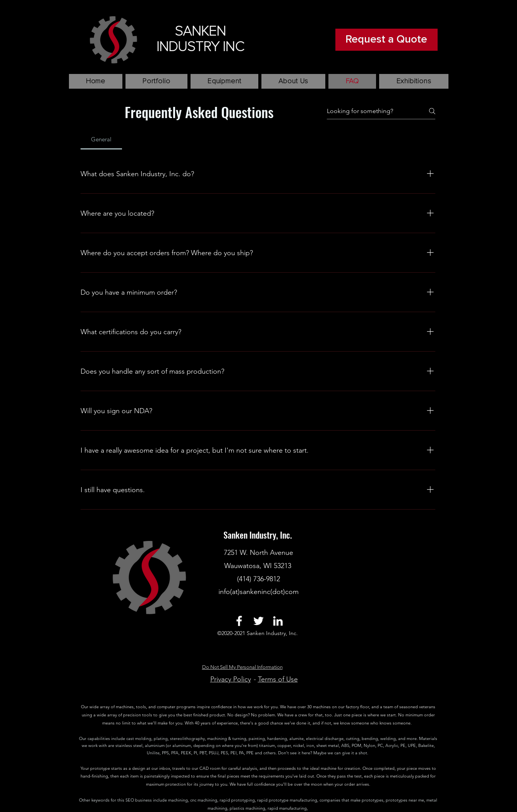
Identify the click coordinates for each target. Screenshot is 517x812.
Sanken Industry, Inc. (259, 535)
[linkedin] (278, 621)
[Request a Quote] (386, 40)
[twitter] (258, 621)
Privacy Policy (231, 679)
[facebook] (239, 621)
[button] (156, 81)
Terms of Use (278, 679)
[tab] (101, 139)
